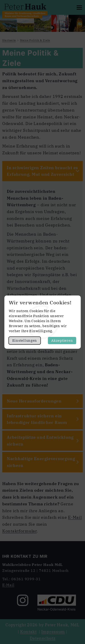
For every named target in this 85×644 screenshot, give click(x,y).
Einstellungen (25, 340)
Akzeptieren (62, 340)
